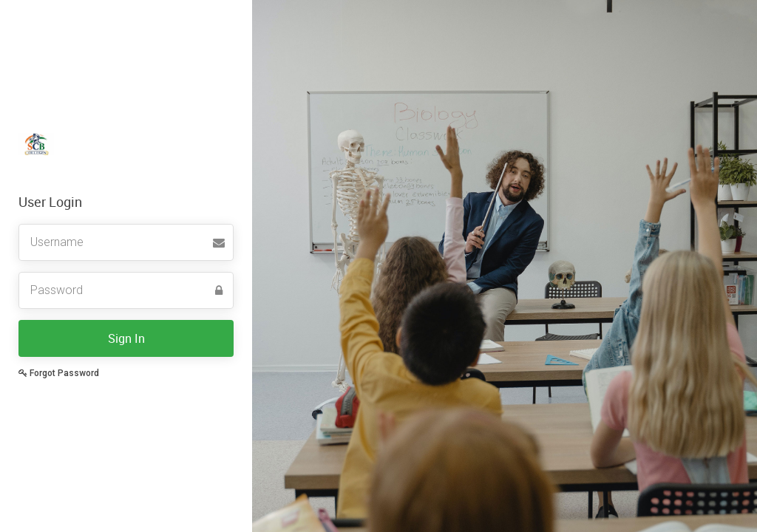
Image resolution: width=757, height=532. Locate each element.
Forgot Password (59, 373)
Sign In (126, 338)
